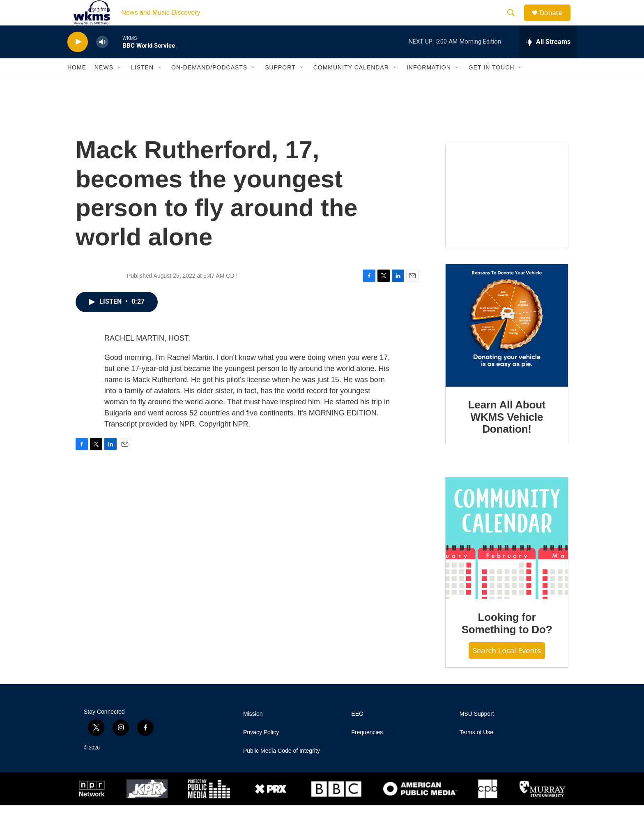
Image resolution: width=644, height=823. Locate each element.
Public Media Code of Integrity (282, 769)
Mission (253, 732)
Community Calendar (351, 85)
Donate (556, 22)
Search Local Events (507, 668)
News (104, 85)
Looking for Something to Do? (507, 641)
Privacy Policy (261, 750)
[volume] (102, 60)
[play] (78, 60)
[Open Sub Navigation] (120, 85)
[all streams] (548, 60)
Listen (142, 85)
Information (429, 85)
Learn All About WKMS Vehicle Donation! (507, 435)
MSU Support (477, 732)
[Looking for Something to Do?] (507, 556)
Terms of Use (476, 750)
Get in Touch (492, 85)
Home (77, 85)
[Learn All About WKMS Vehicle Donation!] (507, 343)
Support (280, 85)
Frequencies (367, 750)
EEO (357, 732)
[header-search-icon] (515, 22)
